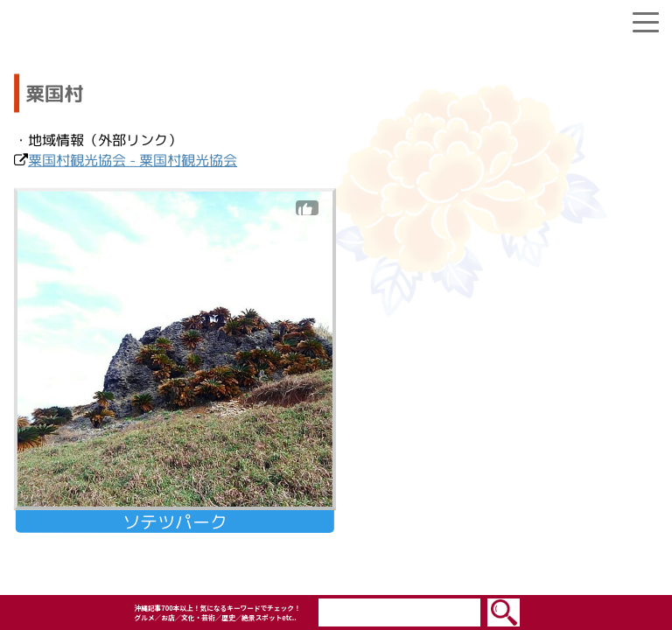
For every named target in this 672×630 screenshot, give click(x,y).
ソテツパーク (175, 521)
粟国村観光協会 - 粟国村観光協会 (133, 160)
